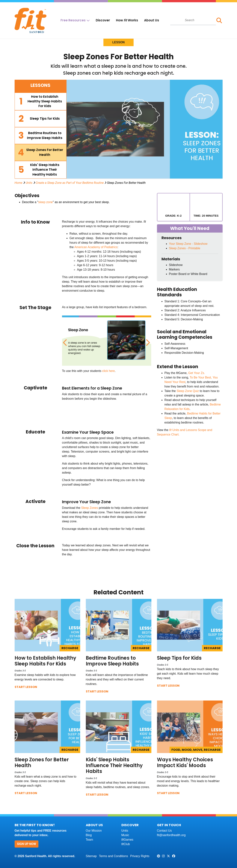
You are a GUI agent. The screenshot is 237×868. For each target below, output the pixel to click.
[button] (219, 20)
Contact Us (164, 831)
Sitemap (91, 856)
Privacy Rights (140, 856)
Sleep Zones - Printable (185, 248)
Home (19, 183)
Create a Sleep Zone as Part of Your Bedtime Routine (70, 183)
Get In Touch (169, 825)
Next (147, 341)
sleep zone (45, 202)
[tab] (41, 101)
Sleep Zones (90, 508)
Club (126, 844)
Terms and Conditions (113, 856)
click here (108, 371)
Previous (65, 341)
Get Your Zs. (197, 373)
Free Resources (73, 20)
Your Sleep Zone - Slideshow (188, 244)
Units (29, 183)
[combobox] (193, 20)
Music (125, 835)
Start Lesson (26, 687)
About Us (152, 20)
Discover (103, 20)
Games (127, 840)
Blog (89, 835)
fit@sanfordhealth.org (171, 835)
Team (89, 840)
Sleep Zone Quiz (188, 391)
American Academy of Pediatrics (96, 247)
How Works (127, 20)
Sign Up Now (27, 844)
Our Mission (94, 831)
